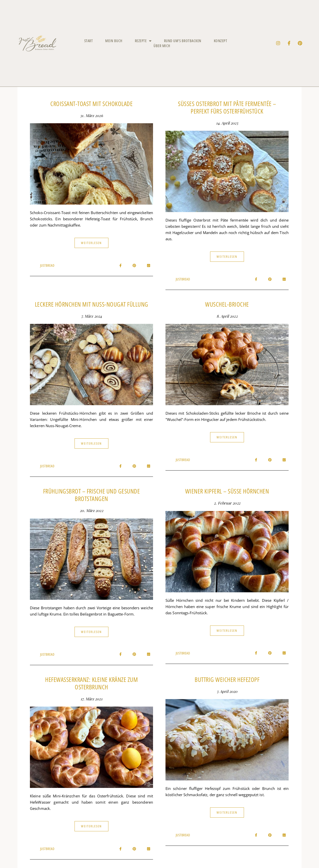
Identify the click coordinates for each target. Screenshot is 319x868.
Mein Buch (114, 41)
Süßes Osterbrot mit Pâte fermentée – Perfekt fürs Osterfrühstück (227, 107)
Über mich (162, 46)
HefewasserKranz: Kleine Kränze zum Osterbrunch (91, 683)
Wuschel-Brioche (227, 304)
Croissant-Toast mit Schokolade (91, 104)
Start (89, 41)
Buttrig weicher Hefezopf (227, 679)
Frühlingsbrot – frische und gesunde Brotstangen (92, 495)
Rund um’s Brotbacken (183, 41)
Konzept (221, 41)
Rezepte (143, 41)
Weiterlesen (91, 243)
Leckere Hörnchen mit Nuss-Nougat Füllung (92, 304)
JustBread (47, 265)
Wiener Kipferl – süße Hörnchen (227, 491)
